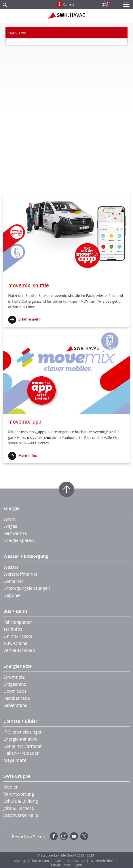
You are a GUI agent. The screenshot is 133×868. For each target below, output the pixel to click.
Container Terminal (23, 746)
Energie (11, 508)
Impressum (40, 861)
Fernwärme (15, 533)
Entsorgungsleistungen (27, 588)
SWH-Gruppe (17, 776)
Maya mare (15, 760)
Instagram (64, 836)
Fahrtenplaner (18, 622)
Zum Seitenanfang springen (66, 489)
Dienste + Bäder (20, 721)
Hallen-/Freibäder (21, 753)
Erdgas (10, 526)
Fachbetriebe (17, 698)
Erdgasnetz (15, 684)
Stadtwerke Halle (21, 815)
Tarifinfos (13, 629)
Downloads (15, 691)
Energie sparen (19, 540)
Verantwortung (19, 794)
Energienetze (18, 666)
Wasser (11, 567)
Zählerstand (15, 705)
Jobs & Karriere (19, 808)
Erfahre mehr (30, 319)
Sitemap (20, 861)
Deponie (12, 595)
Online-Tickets (18, 636)
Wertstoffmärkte (20, 574)
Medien (11, 787)
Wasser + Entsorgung (26, 556)
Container (13, 581)
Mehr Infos (28, 455)
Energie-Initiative (20, 739)
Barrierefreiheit (102, 861)
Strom (10, 519)
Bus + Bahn (15, 611)
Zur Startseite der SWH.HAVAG (67, 17)
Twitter (84, 836)
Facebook (54, 836)
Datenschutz (76, 861)
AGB (58, 861)
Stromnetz (14, 677)
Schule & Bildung (21, 801)
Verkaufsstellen (19, 650)
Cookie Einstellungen (66, 865)
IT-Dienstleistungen (23, 732)
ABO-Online (15, 643)
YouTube (74, 836)
